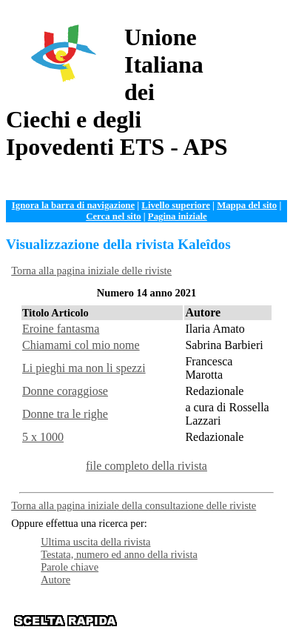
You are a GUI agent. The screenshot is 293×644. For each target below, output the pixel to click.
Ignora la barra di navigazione (73, 205)
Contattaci (206, 632)
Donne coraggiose (65, 391)
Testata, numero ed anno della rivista (119, 554)
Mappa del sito (247, 205)
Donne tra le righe (65, 414)
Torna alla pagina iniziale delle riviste (91, 270)
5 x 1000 (43, 437)
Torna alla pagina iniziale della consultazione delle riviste (134, 505)
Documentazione (239, 610)
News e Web (197, 621)
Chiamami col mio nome (81, 345)
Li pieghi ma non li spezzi (84, 368)
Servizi (152, 621)
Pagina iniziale (178, 216)
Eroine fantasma (61, 329)
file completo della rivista (146, 466)
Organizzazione (166, 610)
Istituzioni (248, 621)
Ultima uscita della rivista (95, 542)
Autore (55, 580)
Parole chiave (70, 567)
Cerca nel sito (113, 216)
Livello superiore (176, 205)
